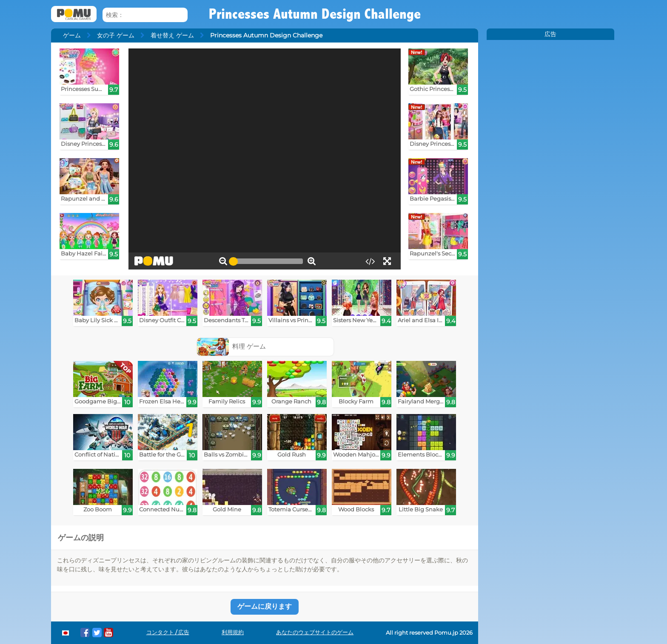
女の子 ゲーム (116, 35)
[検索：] (145, 15)
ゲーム (72, 35)
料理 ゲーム (232, 346)
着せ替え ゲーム (172, 35)
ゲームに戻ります (265, 606)
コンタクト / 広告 (168, 632)
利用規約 (233, 632)
